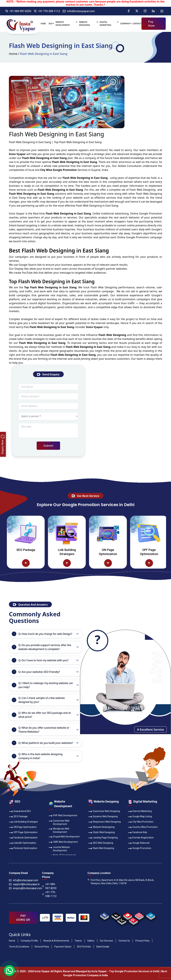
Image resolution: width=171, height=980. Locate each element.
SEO (50, 24)
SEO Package (39, 550)
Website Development (63, 24)
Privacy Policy (142, 941)
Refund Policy (42, 947)
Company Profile (29, 941)
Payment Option (63, 947)
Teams (78, 941)
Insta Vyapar (17, 213)
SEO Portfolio (84, 947)
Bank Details (103, 947)
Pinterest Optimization (23, 848)
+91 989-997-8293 (18, 11)
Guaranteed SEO (20, 811)
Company (125, 24)
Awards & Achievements (56, 941)
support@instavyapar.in (24, 884)
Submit (48, 446)
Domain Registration (141, 838)
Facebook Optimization (23, 838)
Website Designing (85, 24)
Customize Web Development (59, 822)
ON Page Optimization (121, 552)
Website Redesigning (101, 827)
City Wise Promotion (141, 822)
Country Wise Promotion (143, 827)
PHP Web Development (63, 816)
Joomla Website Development (59, 849)
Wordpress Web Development (59, 830)
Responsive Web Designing (104, 822)
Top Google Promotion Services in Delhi (134, 971)
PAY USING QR (23, 918)
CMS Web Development (63, 842)
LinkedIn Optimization (23, 843)
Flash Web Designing (101, 848)
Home (43, 24)
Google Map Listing (140, 817)
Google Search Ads (30, 265)
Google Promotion (151, 213)
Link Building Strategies (80, 552)
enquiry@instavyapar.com (26, 888)
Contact (137, 24)
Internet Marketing (140, 811)
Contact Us (124, 941)
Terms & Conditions (19, 947)
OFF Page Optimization (23, 833)
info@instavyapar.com (79, 11)
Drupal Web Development (64, 837)
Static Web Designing (101, 833)
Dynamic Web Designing (103, 817)
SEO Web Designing (101, 843)
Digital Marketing (105, 24)
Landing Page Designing (103, 838)
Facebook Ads (137, 833)
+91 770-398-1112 (47, 11)
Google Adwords (139, 843)
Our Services (106, 941)
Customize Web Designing (104, 811)
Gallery (91, 941)
